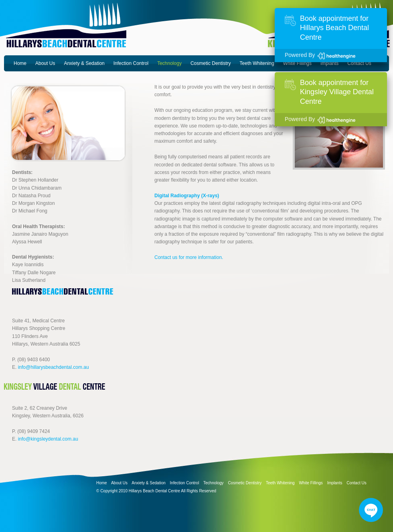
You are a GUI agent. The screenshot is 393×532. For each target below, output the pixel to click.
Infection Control (131, 63)
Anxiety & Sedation (84, 63)
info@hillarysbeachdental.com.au (54, 367)
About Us (45, 63)
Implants (329, 63)
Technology (169, 63)
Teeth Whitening (257, 63)
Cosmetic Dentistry (211, 63)
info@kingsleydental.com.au (48, 439)
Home (20, 63)
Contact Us (359, 63)
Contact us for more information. (189, 257)
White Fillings (297, 63)
